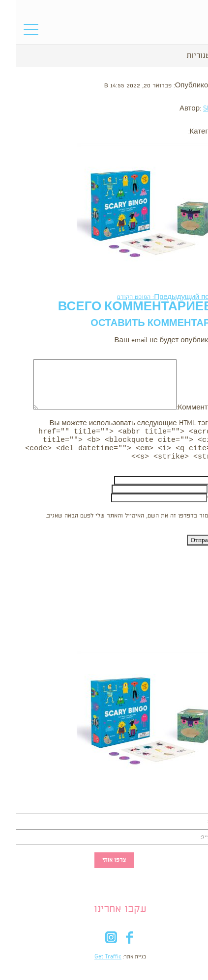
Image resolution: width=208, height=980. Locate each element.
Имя (201, 485)
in (95, 944)
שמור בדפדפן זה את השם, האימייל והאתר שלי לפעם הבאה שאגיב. (113, 521)
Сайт (199, 503)
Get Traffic (92, 962)
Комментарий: (184, 408)
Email (200, 494)
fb (113, 944)
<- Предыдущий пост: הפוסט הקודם (154, 297)
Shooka (197, 109)
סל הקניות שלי (188, 32)
